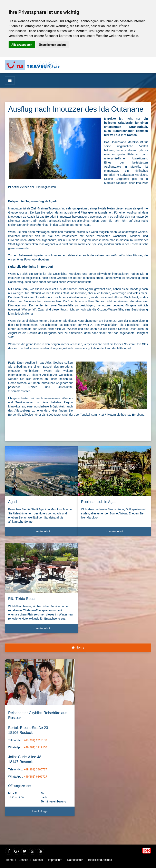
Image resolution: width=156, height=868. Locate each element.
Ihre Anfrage (40, 811)
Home (78, 647)
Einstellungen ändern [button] (52, 45)
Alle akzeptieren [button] (22, 45)
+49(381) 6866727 (35, 769)
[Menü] (10, 80)
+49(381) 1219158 (35, 740)
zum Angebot (54, 533)
